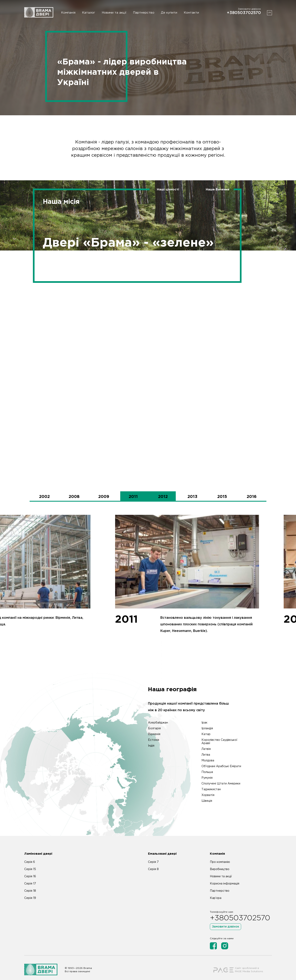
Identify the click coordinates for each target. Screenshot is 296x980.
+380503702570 (244, 13)
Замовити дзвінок (225, 920)
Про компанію (220, 855)
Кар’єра (216, 891)
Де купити (169, 13)
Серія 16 (30, 870)
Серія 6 (30, 855)
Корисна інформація (225, 877)
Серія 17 (30, 877)
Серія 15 (30, 862)
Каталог (89, 13)
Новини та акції (114, 13)
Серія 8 (153, 862)
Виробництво (220, 862)
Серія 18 (30, 884)
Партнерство (144, 13)
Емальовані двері (162, 847)
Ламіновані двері (38, 847)
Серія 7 (153, 855)
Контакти (191, 13)
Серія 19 (30, 891)
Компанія (68, 13)
